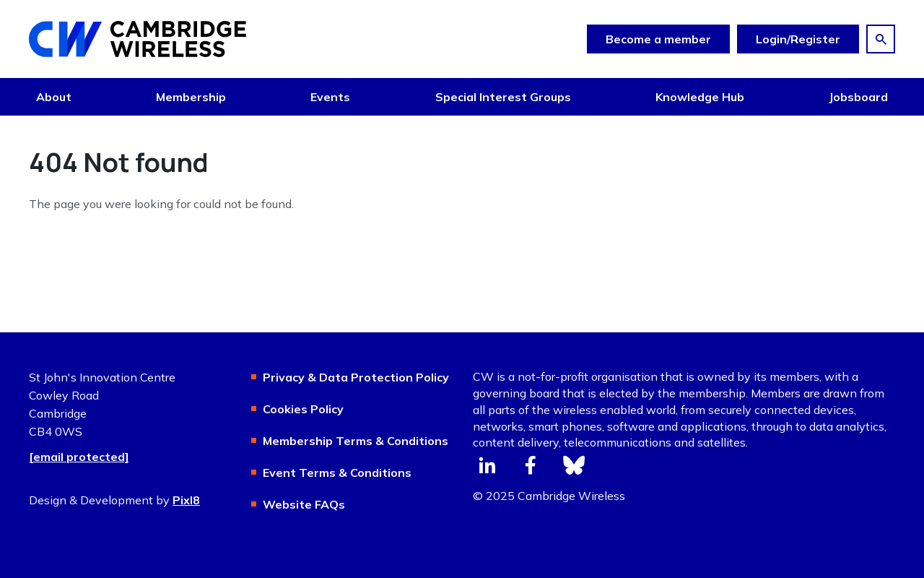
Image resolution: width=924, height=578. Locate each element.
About (54, 97)
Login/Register (798, 39)
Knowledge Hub (700, 97)
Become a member (658, 39)
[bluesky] (574, 465)
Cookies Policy (303, 409)
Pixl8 (186, 500)
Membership (191, 97)
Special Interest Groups (503, 97)
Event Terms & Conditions (337, 473)
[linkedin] (487, 465)
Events (330, 97)
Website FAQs (304, 504)
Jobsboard (858, 97)
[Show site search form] (881, 39)
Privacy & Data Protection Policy (356, 377)
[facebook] (531, 465)
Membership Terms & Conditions (356, 441)
